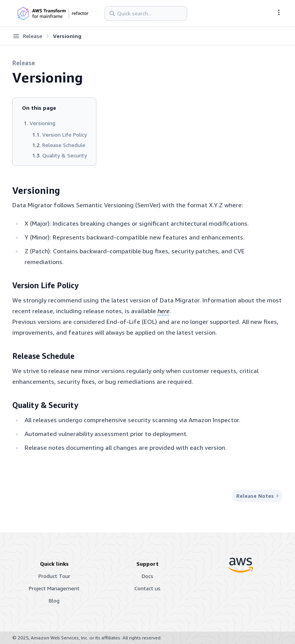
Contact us (147, 588)
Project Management (54, 588)
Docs (147, 576)
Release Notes (257, 496)
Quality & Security (65, 155)
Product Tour (54, 576)
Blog (54, 600)
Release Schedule (64, 145)
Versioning (42, 123)
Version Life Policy (65, 135)
